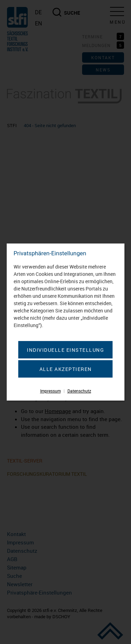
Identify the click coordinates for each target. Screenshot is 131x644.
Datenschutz (79, 391)
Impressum (50, 391)
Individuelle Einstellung (65, 350)
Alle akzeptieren (66, 369)
